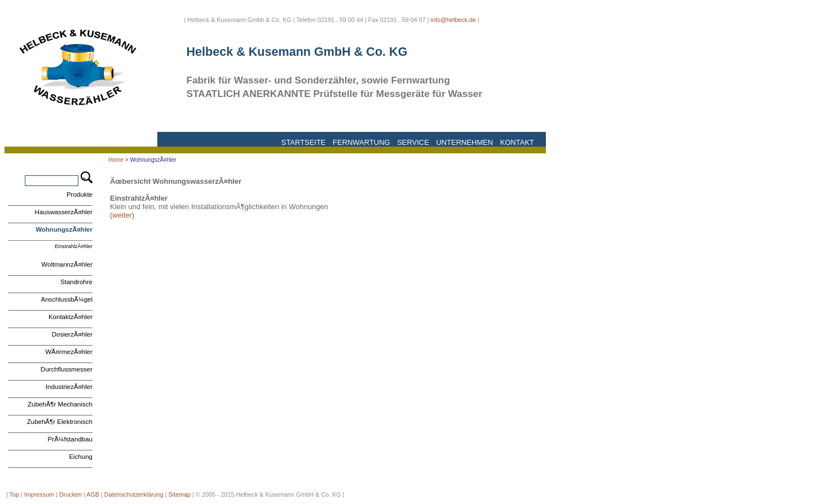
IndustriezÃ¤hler (69, 387)
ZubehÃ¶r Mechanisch (60, 404)
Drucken (70, 494)
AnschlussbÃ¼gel (67, 299)
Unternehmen (464, 142)
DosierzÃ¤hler (72, 334)
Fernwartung (361, 142)
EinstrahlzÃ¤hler (74, 246)
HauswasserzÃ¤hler (64, 212)
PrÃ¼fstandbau (70, 439)
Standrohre (76, 282)
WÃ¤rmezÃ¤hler (69, 352)
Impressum (39, 494)
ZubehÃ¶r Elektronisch (60, 422)
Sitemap (180, 494)
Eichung (81, 457)
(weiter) (122, 215)
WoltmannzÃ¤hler (67, 264)
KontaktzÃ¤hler (70, 317)
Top (14, 494)
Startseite (304, 142)
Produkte (80, 194)
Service (413, 142)
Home (116, 160)
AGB (93, 494)
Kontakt (517, 142)
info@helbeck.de (453, 20)
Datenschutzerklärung (134, 494)
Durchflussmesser (67, 369)
